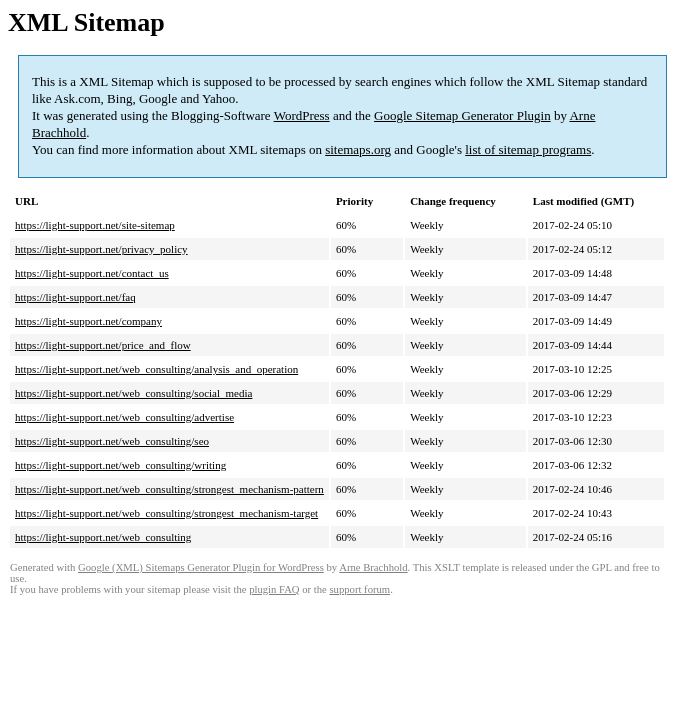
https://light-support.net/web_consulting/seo (112, 441)
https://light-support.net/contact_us (92, 273)
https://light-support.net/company (88, 321)
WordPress (302, 115)
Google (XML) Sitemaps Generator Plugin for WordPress (201, 567)
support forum (359, 589)
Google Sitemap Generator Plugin (462, 115)
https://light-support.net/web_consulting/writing (120, 465)
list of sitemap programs (528, 149)
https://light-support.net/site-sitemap (95, 225)
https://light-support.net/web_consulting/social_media (133, 393)
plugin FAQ (274, 589)
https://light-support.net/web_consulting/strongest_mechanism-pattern (169, 489)
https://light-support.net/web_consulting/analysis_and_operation (156, 369)
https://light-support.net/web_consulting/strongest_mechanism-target (166, 513)
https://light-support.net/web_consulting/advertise (124, 417)
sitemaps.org (358, 149)
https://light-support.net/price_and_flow (103, 345)
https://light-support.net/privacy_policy (101, 249)
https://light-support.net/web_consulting (103, 537)
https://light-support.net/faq (75, 297)
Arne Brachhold (373, 567)
